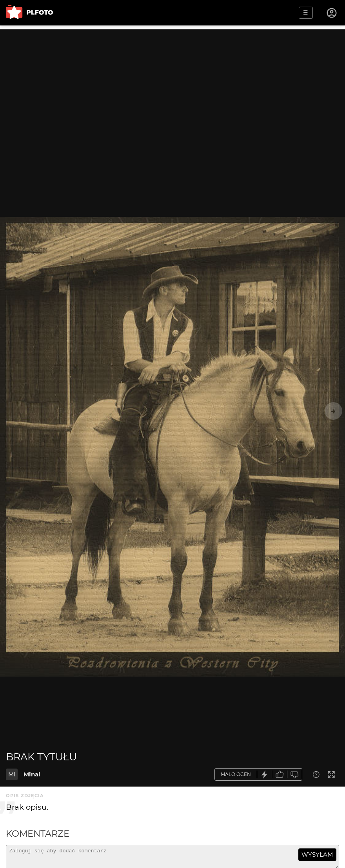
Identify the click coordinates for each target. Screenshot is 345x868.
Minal (32, 774)
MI (12, 774)
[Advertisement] (172, 84)
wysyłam (317, 854)
